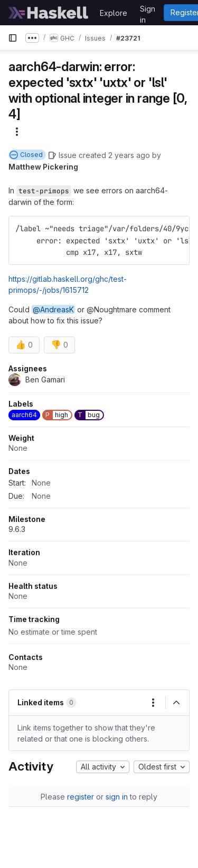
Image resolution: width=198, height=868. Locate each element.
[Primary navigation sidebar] (13, 38)
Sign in (148, 11)
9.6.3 (17, 529)
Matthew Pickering (43, 167)
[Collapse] (176, 703)
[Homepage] (49, 13)
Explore (114, 13)
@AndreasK (53, 309)
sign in (117, 797)
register (81, 797)
